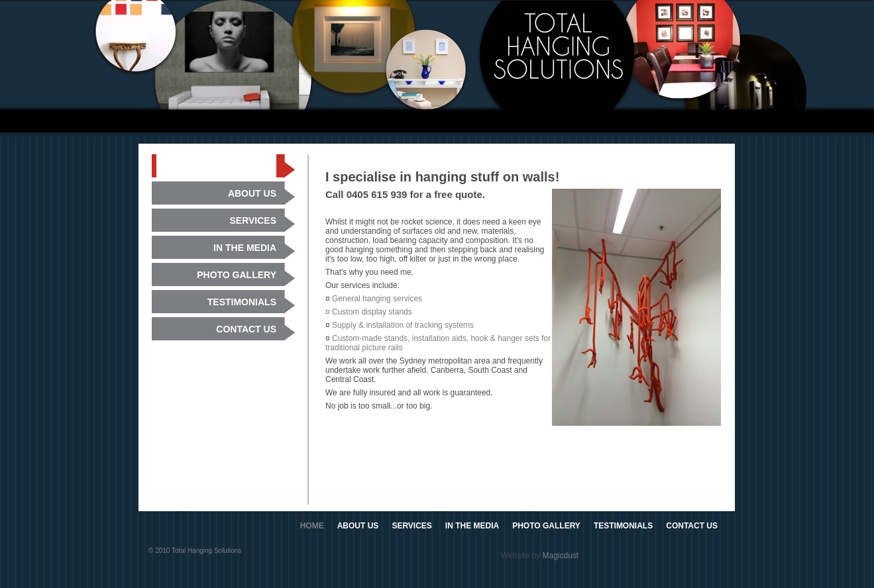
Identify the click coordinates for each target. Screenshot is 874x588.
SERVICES (411, 526)
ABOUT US (358, 526)
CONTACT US (692, 526)
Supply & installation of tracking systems (403, 325)
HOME (312, 526)
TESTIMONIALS (623, 526)
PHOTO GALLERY (546, 526)
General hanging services (377, 299)
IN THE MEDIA (472, 526)
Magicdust (560, 556)
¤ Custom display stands (369, 312)
